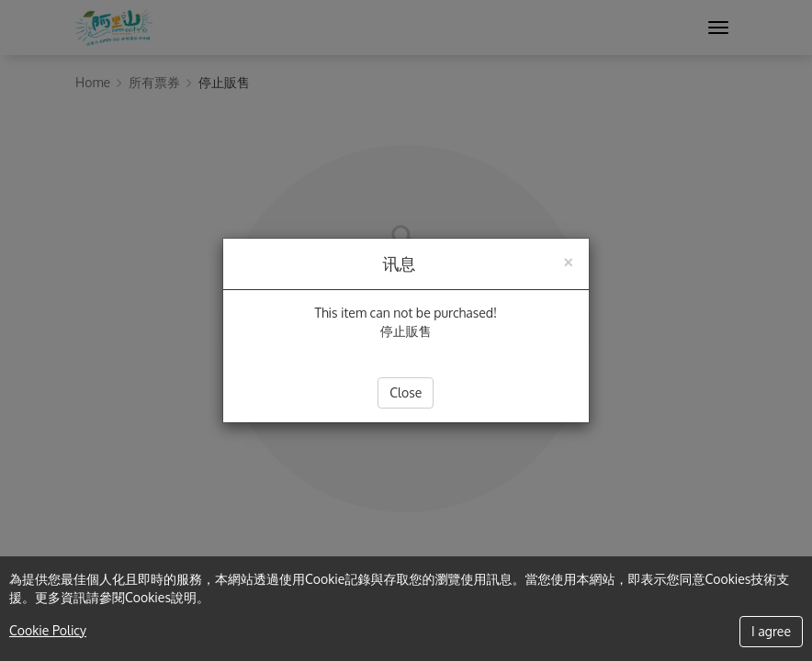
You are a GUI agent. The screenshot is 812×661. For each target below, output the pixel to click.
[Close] (568, 260)
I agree (771, 631)
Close (406, 392)
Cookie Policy (48, 630)
